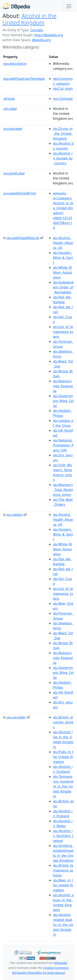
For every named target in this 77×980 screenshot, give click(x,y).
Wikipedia (61, 963)
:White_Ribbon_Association (63, 272)
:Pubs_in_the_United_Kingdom (63, 757)
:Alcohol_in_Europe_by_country (63, 158)
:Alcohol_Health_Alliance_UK (63, 243)
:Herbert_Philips (63, 413)
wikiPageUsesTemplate (24, 79)
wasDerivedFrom (20, 193)
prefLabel (14, 173)
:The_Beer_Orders (63, 502)
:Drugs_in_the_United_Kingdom (63, 134)
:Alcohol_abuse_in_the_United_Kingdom (63, 902)
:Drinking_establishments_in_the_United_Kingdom (63, 853)
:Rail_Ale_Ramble (62, 300)
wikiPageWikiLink (23, 238)
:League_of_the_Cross (63, 423)
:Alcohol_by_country (63, 146)
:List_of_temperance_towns (63, 332)
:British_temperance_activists (63, 870)
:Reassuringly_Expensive (63, 386)
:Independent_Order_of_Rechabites (63, 287)
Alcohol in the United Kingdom (29, 19)
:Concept (63, 99)
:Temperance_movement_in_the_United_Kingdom (63, 786)
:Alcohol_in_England (63, 814)
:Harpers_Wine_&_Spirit (63, 258)
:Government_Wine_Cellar (63, 401)
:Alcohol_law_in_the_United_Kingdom (63, 739)
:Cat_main (63, 88)
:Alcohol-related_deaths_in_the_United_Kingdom (63, 925)
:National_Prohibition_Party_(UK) (63, 445)
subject (15, 515)
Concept (36, 30)
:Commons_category (63, 81)
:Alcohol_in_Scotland (63, 769)
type (9, 99)
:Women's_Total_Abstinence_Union (63, 490)
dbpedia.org (41, 40)
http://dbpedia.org (49, 35)
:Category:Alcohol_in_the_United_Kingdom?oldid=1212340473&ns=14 (63, 211)
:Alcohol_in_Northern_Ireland (63, 836)
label (10, 109)
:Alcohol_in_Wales (63, 823)
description (15, 64)
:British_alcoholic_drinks (63, 722)
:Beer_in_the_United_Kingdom (63, 885)
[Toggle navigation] (69, 6)
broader (13, 129)
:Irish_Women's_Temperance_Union (63, 472)
